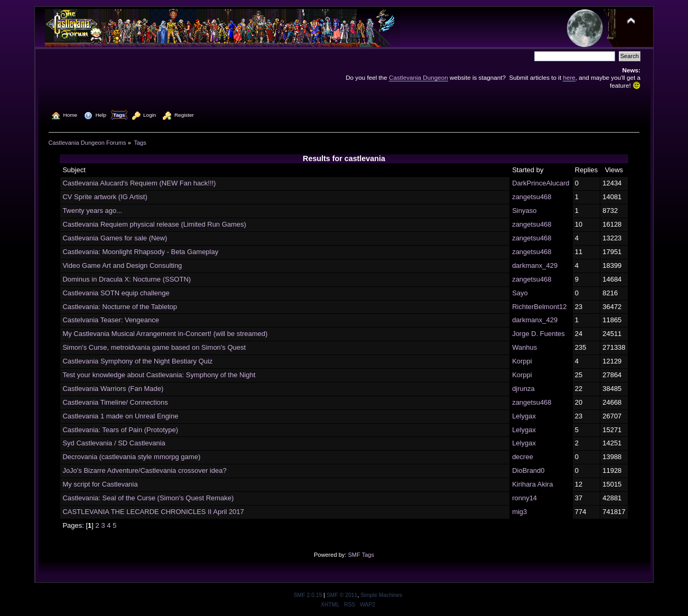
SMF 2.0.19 (308, 595)
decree (523, 457)
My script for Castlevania (100, 484)
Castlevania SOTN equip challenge (116, 293)
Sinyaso (524, 211)
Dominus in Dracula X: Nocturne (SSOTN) (127, 279)
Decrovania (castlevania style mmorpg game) (131, 457)
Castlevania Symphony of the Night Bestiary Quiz (137, 361)
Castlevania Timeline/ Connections (115, 402)
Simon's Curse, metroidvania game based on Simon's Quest (154, 347)
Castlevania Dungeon (419, 77)
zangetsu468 (532, 197)
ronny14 (524, 498)
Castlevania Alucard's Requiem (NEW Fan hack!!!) (139, 183)
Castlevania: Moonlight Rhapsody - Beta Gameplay (140, 252)
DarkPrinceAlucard (541, 183)
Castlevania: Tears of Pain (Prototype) (120, 430)
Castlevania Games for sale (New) (115, 238)
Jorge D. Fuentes (538, 334)
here (569, 77)
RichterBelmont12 (539, 307)
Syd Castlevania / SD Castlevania (114, 443)
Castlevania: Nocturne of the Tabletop (120, 307)
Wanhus (524, 347)
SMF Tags (361, 555)
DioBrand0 (528, 470)
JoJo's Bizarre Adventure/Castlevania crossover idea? (144, 470)
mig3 (519, 512)
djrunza (523, 389)
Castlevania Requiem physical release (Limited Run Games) (154, 224)
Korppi (522, 361)
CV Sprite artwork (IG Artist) (105, 197)
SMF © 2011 (342, 595)
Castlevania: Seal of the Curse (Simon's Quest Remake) (148, 498)
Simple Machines (381, 595)
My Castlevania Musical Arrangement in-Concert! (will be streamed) (165, 334)
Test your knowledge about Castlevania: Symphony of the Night (159, 375)
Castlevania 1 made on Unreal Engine (120, 416)
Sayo (520, 293)
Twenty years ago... (92, 211)
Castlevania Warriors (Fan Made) (113, 389)
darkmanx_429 (535, 265)
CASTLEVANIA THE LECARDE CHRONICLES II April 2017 (153, 512)
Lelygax (524, 416)
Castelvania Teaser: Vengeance (111, 320)
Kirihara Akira (532, 484)
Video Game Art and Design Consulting (122, 265)
